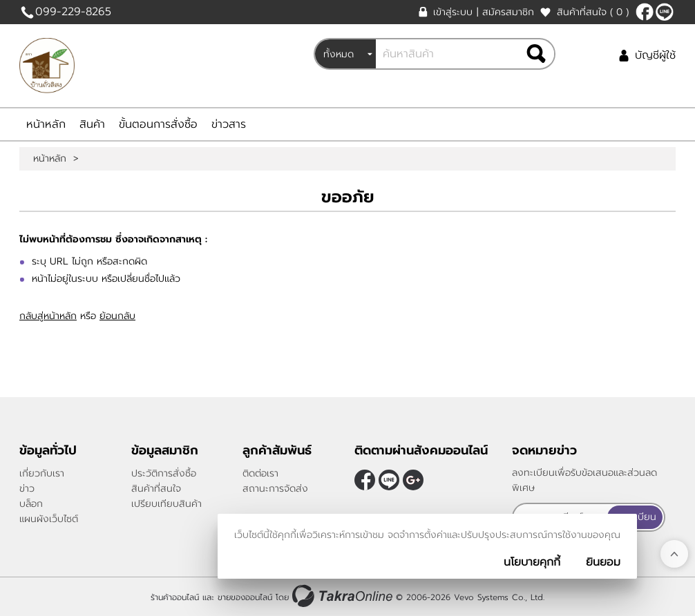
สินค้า (92, 124)
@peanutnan (665, 12)
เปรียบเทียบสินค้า (166, 504)
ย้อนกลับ (117, 316)
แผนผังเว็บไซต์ (49, 519)
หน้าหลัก (46, 124)
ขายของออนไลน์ (245, 597)
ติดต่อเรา (260, 473)
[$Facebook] (645, 12)
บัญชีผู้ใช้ (655, 55)
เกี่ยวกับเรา (42, 473)
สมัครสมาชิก (508, 12)
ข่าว (27, 489)
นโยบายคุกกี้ (532, 562)
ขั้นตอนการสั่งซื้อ (158, 124)
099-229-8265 (73, 12)
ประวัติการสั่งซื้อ (164, 473)
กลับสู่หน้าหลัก (48, 316)
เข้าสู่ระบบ (453, 12)
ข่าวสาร (229, 124)
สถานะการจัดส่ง (275, 489)
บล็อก (31, 504)
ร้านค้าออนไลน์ (175, 597)
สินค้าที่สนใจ (593, 12)
